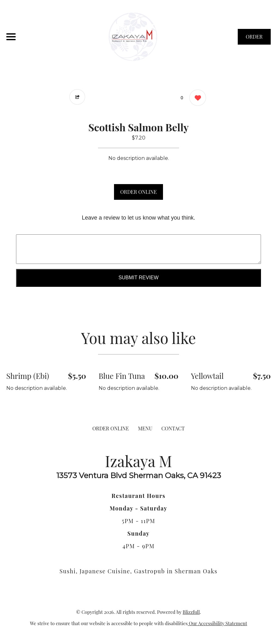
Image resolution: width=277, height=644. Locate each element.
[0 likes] (196, 98)
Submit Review (138, 278)
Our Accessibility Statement (217, 623)
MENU (145, 428)
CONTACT (173, 428)
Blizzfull (191, 612)
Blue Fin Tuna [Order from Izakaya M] (122, 376)
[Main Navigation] (11, 37)
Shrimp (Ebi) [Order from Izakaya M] (28, 376)
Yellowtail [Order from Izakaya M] (207, 376)
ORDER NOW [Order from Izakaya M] (254, 39)
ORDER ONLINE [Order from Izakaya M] (111, 428)
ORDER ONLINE (138, 192)
